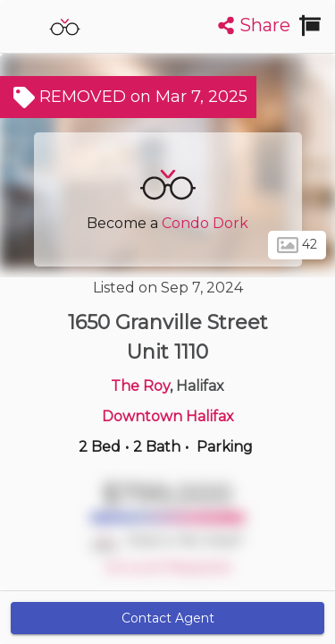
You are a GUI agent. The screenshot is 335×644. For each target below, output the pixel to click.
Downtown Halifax (168, 416)
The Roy (140, 386)
